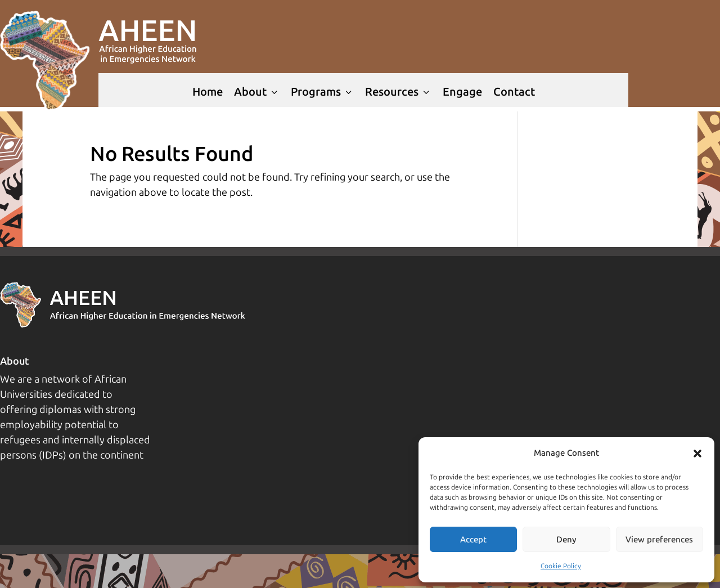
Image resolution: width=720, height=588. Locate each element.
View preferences (659, 540)
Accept (473, 540)
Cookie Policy (561, 566)
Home (208, 92)
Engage (462, 92)
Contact (514, 92)
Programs (322, 92)
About (257, 92)
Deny (566, 540)
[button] (697, 454)
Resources (398, 92)
